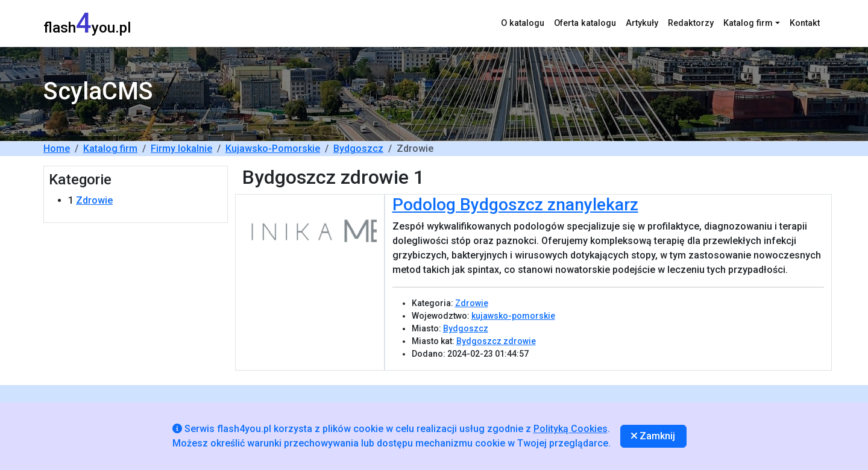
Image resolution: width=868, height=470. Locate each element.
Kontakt (805, 23)
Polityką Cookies (571, 429)
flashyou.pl (87, 23)
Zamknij (653, 436)
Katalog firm (110, 149)
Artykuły (642, 23)
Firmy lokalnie (181, 149)
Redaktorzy (691, 23)
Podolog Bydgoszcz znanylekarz (515, 205)
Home (57, 149)
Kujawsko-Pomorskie (273, 149)
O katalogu (523, 23)
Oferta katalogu (585, 23)
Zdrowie (94, 200)
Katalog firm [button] (748, 23)
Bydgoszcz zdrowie (496, 341)
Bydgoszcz (358, 149)
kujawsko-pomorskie (513, 316)
